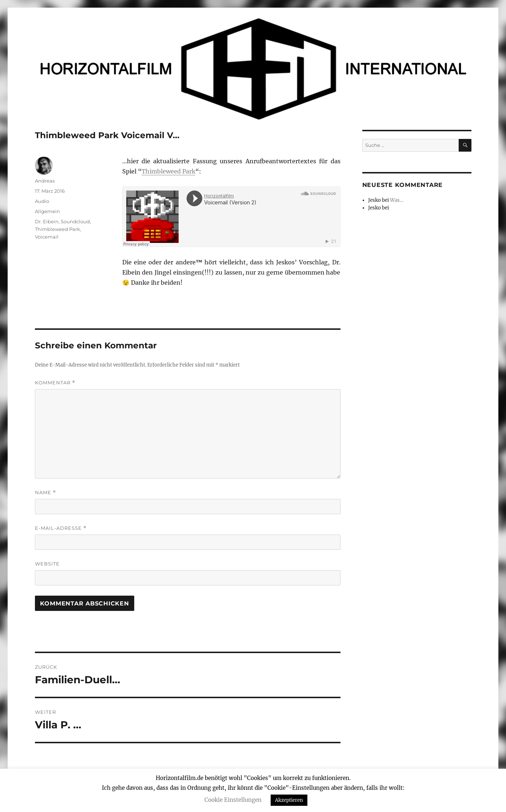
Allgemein (47, 211)
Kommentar (55, 383)
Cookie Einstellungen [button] (233, 800)
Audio (42, 201)
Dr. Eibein (47, 221)
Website (47, 564)
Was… (397, 200)
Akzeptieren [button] (289, 800)
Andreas (45, 181)
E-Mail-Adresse (61, 528)
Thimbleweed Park (168, 171)
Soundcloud (75, 221)
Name (45, 493)
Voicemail (47, 237)
